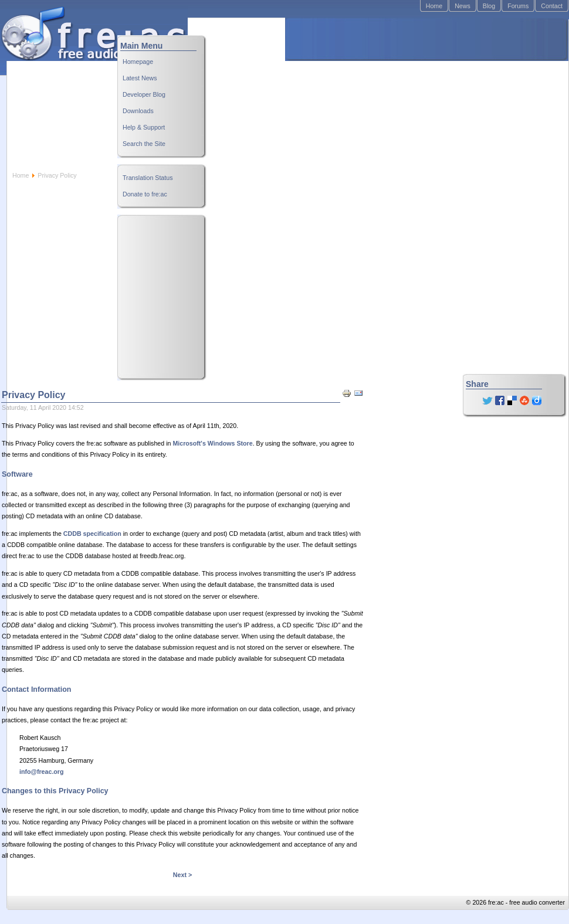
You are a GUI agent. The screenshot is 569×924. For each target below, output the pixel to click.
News (463, 6)
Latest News (140, 78)
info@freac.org (42, 772)
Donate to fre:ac (145, 194)
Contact (552, 6)
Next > (182, 875)
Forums (518, 6)
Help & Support (144, 127)
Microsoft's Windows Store (212, 443)
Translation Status (148, 178)
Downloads (138, 111)
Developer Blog (144, 94)
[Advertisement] (370, 94)
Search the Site (144, 144)
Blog (489, 6)
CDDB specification (92, 534)
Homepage (138, 62)
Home (434, 6)
